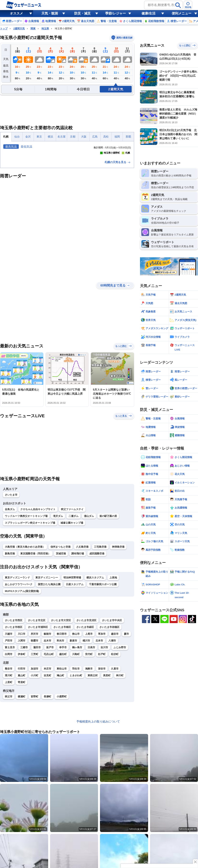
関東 (33, 29)
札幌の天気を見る (118, 226)
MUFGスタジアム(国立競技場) (22, 655)
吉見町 (47, 739)
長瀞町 (47, 760)
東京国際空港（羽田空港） (35, 617)
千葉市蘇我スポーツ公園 (103, 648)
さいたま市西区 (14, 684)
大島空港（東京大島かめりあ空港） (25, 611)
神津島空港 (118, 611)
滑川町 (9, 739)
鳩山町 (60, 739)
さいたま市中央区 (112, 684)
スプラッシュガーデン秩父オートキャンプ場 (30, 587)
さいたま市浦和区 (38, 691)
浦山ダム (89, 580)
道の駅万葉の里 (108, 580)
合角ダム (10, 573)
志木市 (47, 704)
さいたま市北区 (37, 684)
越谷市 (115, 698)
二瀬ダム (73, 580)
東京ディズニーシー (47, 641)
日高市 (91, 711)
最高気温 (11, 147)
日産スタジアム (75, 648)
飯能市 (47, 698)
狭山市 (76, 698)
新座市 (73, 704)
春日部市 (62, 698)
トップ (4, 29)
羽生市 (76, 732)
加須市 (35, 732)
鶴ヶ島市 (77, 711)
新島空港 (10, 617)
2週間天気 (19, 29)
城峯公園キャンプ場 (72, 587)
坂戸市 (50, 711)
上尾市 (89, 698)
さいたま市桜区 (14, 691)
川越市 (9, 698)
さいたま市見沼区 (86, 684)
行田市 (22, 732)
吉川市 (104, 711)
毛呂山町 (49, 718)
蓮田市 (37, 711)
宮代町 (89, 718)
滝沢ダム (58, 580)
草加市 (102, 698)
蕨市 (126, 698)
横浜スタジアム (95, 641)
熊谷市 (9, 732)
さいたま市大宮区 (61, 684)
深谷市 (102, 732)
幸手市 (63, 711)
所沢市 (35, 698)
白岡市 (9, 718)
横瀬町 (22, 760)
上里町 (9, 746)
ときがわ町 (76, 739)
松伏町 (115, 718)
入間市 (22, 704)
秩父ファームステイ (72, 573)
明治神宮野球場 (72, 641)
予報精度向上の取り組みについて (98, 785)
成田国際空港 (97, 617)
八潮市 (112, 704)
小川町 (35, 739)
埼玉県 (45, 29)
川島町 (76, 718)
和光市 (60, 704)
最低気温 (26, 147)
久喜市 (115, 732)
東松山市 (62, 732)
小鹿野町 (62, 760)
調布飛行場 (78, 617)
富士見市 (10, 711)
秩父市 (9, 760)
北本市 (99, 704)
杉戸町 (102, 718)
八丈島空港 (82, 611)
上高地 (113, 641)
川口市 (22, 698)
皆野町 (35, 760)
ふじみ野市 (120, 711)
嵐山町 (22, 739)
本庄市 (47, 732)
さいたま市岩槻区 (109, 691)
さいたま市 (11, 559)
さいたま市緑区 (85, 691)
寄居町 (22, 746)
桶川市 (86, 704)
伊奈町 (22, 718)
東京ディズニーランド (17, 641)
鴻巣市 (89, 732)
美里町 (107, 739)
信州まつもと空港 (61, 611)
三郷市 (24, 711)
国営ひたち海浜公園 (49, 648)
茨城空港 (61, 617)
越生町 (63, 718)
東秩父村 (93, 739)
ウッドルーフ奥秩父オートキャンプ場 (26, 580)
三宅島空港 (100, 611)
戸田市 (9, 704)
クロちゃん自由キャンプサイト (38, 573)
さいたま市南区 (62, 691)
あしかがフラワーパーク (19, 648)
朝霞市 (35, 704)
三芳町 (35, 718)
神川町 (120, 739)
